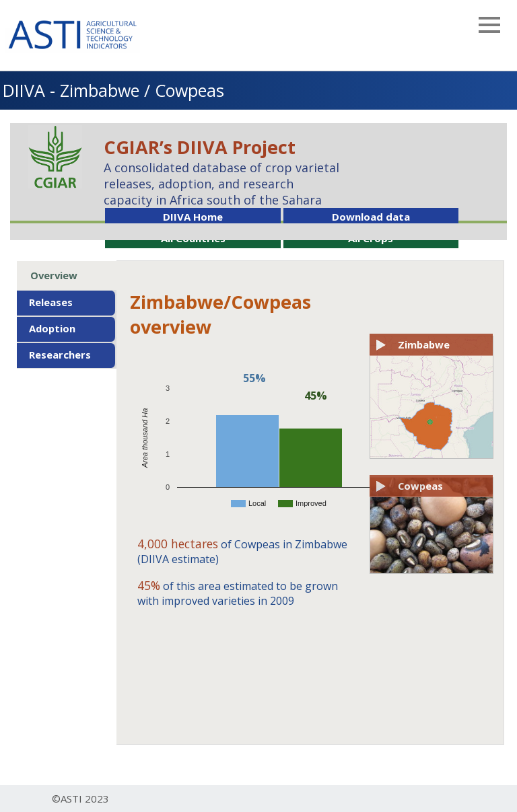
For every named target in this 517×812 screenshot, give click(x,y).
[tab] (66, 275)
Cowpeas (420, 486)
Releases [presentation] (51, 302)
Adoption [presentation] (52, 328)
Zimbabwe (424, 344)
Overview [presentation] (54, 275)
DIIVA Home (193, 217)
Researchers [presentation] (60, 355)
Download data (371, 217)
